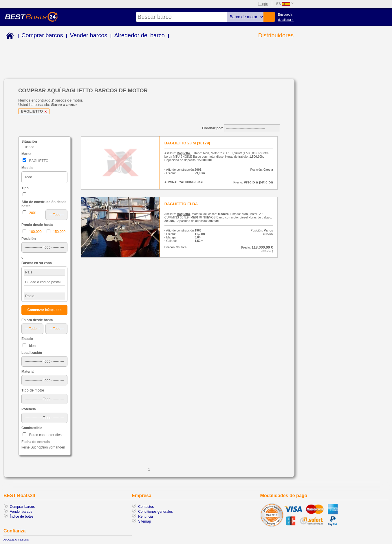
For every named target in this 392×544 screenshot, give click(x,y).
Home (9, 37)
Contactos (146, 507)
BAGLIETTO (35, 111)
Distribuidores (276, 35)
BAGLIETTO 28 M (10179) (187, 143)
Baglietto (183, 153)
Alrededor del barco (139, 35)
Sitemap (144, 521)
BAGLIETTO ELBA (181, 204)
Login (263, 4)
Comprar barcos (42, 35)
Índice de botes (22, 517)
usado (30, 147)
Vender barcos (88, 35)
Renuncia (145, 517)
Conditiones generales (155, 512)
